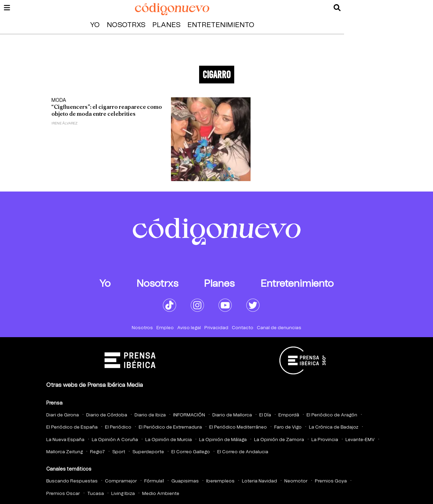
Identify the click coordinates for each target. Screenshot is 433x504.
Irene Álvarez (64, 123)
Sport (119, 452)
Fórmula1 (154, 481)
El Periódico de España (72, 427)
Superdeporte (148, 452)
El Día (265, 415)
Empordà (289, 415)
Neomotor (296, 481)
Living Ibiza (123, 494)
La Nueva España (65, 440)
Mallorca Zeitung (64, 452)
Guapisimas (185, 481)
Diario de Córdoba (107, 415)
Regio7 (97, 452)
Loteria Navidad (259, 481)
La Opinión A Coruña (115, 440)
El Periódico (118, 427)
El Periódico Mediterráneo (238, 427)
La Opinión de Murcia (169, 440)
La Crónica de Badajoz (334, 427)
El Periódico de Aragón (332, 415)
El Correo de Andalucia (243, 452)
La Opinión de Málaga (223, 440)
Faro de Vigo (288, 427)
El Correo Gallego (191, 452)
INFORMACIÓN (189, 415)
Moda (59, 100)
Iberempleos (220, 481)
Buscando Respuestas (72, 481)
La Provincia (325, 440)
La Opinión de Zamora (279, 440)
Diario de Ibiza (150, 415)
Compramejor (121, 481)
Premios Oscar (63, 494)
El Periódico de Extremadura (170, 427)
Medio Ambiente (161, 494)
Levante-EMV (360, 440)
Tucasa (96, 494)
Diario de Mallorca (232, 415)
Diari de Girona (63, 415)
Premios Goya (331, 481)
